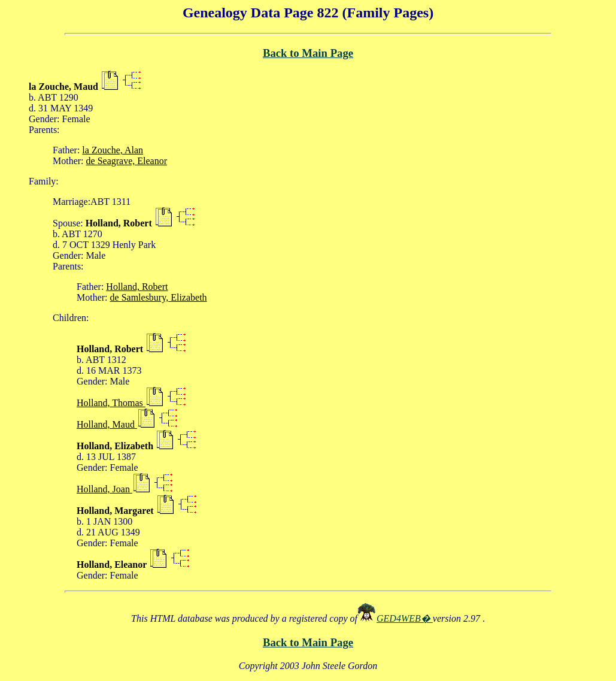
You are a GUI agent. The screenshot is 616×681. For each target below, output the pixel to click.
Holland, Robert (137, 287)
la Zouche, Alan (113, 150)
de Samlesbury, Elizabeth (159, 297)
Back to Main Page (308, 53)
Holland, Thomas (111, 403)
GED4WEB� (405, 618)
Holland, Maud (107, 424)
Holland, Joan (104, 489)
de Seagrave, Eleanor (127, 161)
